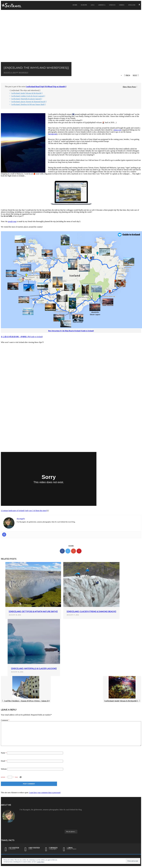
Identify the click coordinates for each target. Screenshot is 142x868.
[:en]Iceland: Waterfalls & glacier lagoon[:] (26, 99)
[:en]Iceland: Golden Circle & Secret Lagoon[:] (28, 96)
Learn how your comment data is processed (45, 793)
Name (4, 753)
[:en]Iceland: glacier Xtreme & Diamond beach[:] (29, 102)
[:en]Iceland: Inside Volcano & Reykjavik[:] (27, 93)
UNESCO (112, 5)
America (102, 5)
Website (4, 769)
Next (135, 75)
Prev (128, 75)
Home (75, 5)
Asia (93, 5)
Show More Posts (129, 87)
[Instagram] (4, 535)
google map (12, 221)
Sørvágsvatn (52, 134)
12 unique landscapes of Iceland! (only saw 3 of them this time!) (24, 511)
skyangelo (23, 73)
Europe (84, 5)
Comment (5, 720)
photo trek (118, 130)
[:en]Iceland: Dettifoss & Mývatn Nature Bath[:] (28, 104)
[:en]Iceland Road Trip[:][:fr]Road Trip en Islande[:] (46, 87)
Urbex (122, 5)
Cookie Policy (41, 862)
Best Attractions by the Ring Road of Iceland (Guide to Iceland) (71, 331)
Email (4, 761)
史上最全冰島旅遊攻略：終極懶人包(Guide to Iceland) (22, 337)
